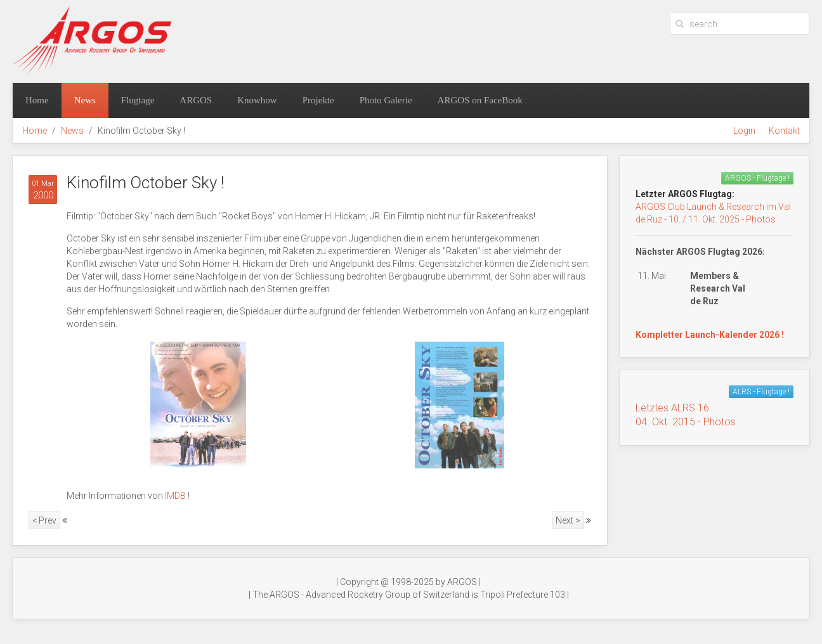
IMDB (175, 496)
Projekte (318, 100)
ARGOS (196, 100)
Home (37, 100)
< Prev (44, 520)
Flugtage (138, 100)
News (85, 100)
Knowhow (257, 100)
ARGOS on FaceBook (480, 100)
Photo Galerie (386, 100)
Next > (568, 520)
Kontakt (784, 131)
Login (744, 131)
